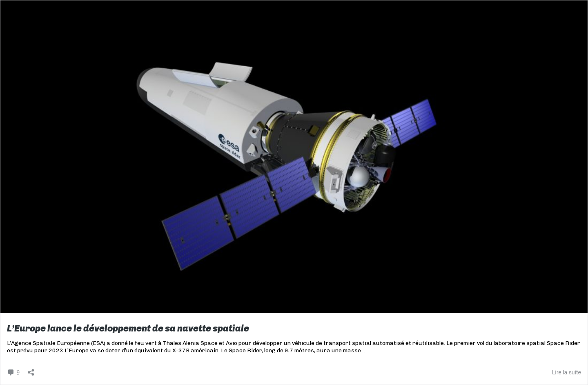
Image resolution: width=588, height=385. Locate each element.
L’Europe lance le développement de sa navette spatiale (128, 328)
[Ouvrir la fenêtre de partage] (31, 370)
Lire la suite (567, 372)
